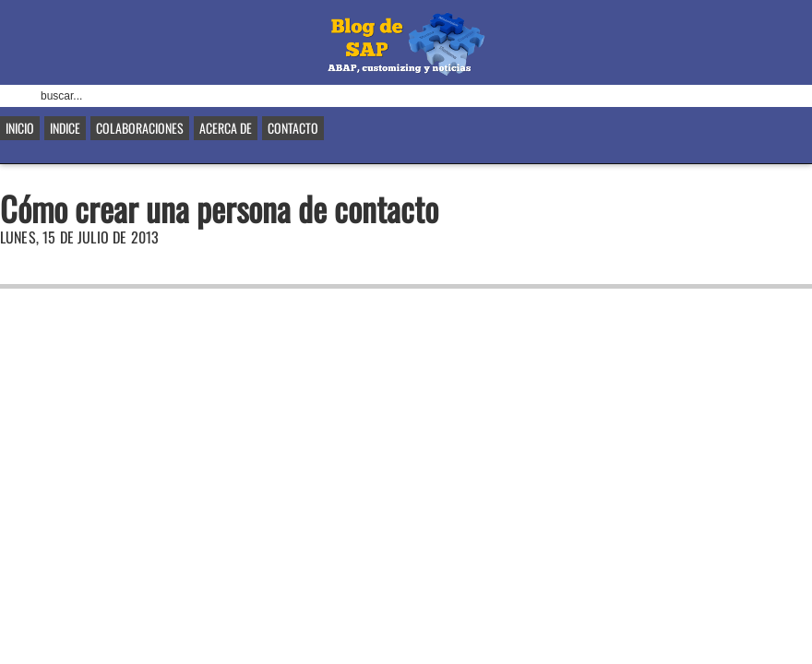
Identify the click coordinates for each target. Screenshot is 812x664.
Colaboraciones (140, 128)
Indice (65, 128)
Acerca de (226, 128)
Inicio (20, 128)
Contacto (293, 128)
